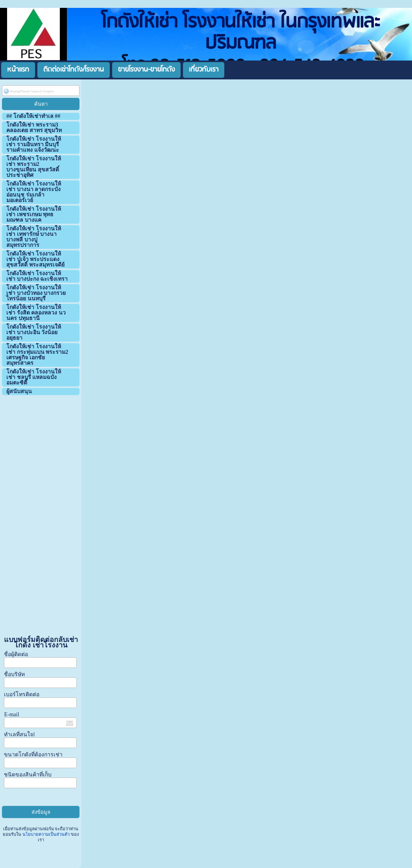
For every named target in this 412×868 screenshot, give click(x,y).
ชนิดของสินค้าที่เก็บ (28, 775)
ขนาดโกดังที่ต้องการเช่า (33, 755)
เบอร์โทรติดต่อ (22, 694)
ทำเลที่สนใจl (19, 735)
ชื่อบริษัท (14, 674)
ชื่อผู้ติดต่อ (16, 654)
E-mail (11, 714)
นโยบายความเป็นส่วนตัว (46, 834)
